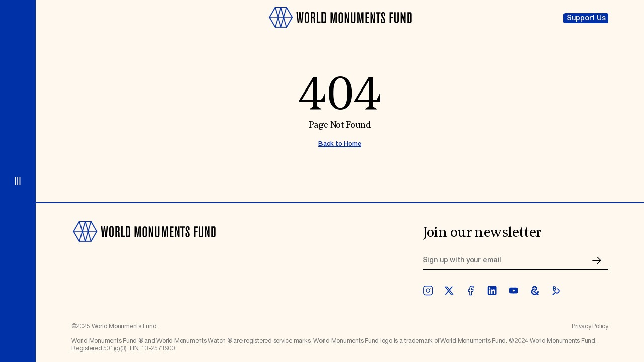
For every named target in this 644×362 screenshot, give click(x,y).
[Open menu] (18, 181)
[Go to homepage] (340, 32)
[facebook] (471, 290)
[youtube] (513, 290)
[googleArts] (535, 290)
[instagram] (428, 290)
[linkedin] (492, 290)
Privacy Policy (590, 327)
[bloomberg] (556, 290)
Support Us (586, 18)
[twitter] (449, 290)
